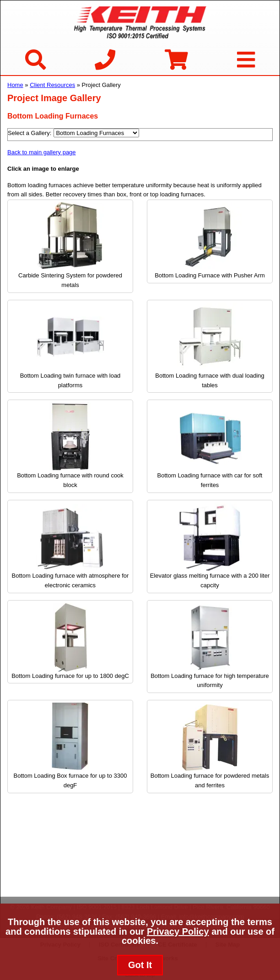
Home (15, 85)
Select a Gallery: (30, 133)
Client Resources (52, 85)
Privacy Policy (178, 931)
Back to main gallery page (42, 152)
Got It (140, 965)
